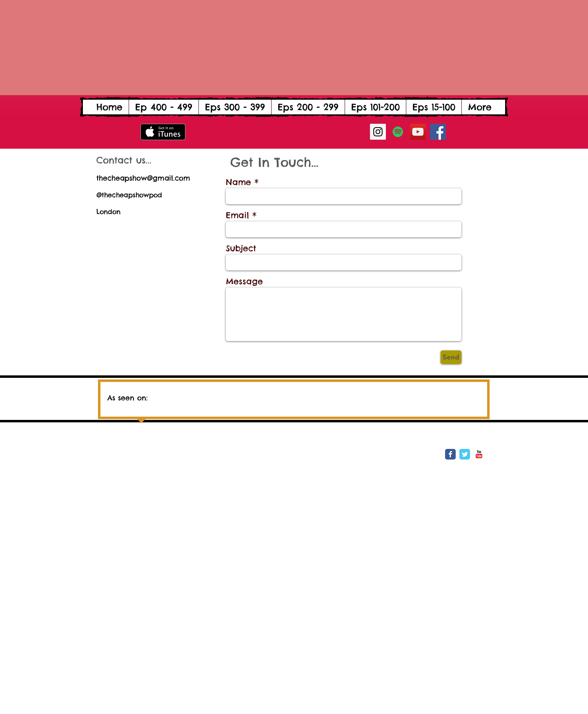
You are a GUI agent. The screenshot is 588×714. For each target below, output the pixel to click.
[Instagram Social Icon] (378, 132)
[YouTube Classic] (479, 454)
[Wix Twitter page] (465, 454)
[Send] (451, 357)
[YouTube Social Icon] (418, 132)
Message (244, 281)
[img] (235, 394)
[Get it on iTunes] (163, 132)
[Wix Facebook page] (450, 454)
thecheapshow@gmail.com (143, 178)
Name (238, 182)
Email (237, 215)
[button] (164, 107)
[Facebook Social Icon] (438, 132)
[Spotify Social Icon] (398, 132)
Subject (241, 248)
